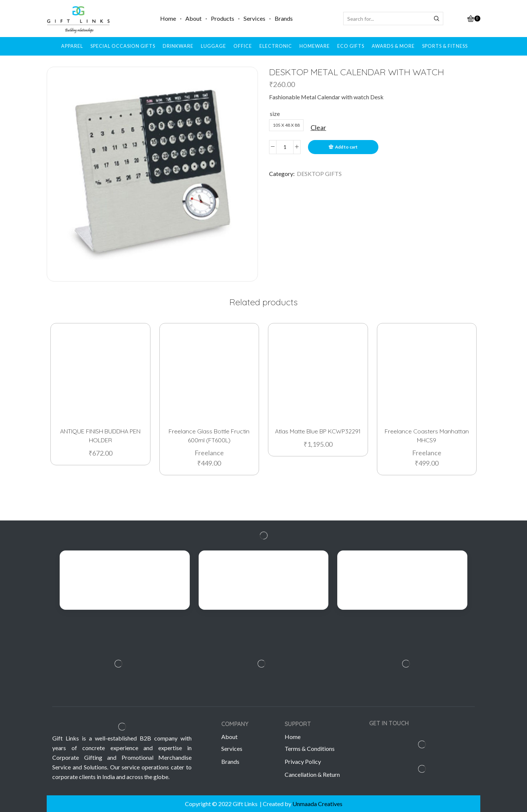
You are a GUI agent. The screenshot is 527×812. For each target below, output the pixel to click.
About (193, 18)
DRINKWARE (178, 46)
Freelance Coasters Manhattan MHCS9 (427, 435)
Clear (318, 127)
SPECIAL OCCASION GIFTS (123, 46)
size (275, 114)
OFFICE (243, 46)
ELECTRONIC (276, 46)
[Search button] (437, 19)
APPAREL (72, 46)
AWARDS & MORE (393, 46)
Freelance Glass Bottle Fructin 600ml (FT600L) (209, 435)
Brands (284, 18)
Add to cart (346, 147)
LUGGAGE (213, 46)
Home (168, 18)
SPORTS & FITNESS (445, 46)
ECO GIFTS (351, 46)
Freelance (209, 452)
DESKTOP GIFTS (319, 174)
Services (254, 18)
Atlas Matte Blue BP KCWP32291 (318, 431)
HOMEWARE (315, 46)
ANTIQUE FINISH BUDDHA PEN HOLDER (100, 435)
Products (223, 18)
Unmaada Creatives (317, 804)
